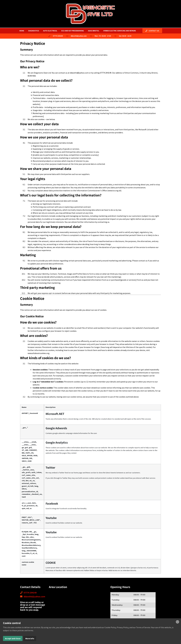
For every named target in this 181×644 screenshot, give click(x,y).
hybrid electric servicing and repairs (120, 31)
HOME (22, 31)
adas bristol (94, 31)
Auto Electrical (50, 31)
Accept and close (13, 638)
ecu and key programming (73, 31)
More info (30, 638)
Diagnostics (34, 31)
